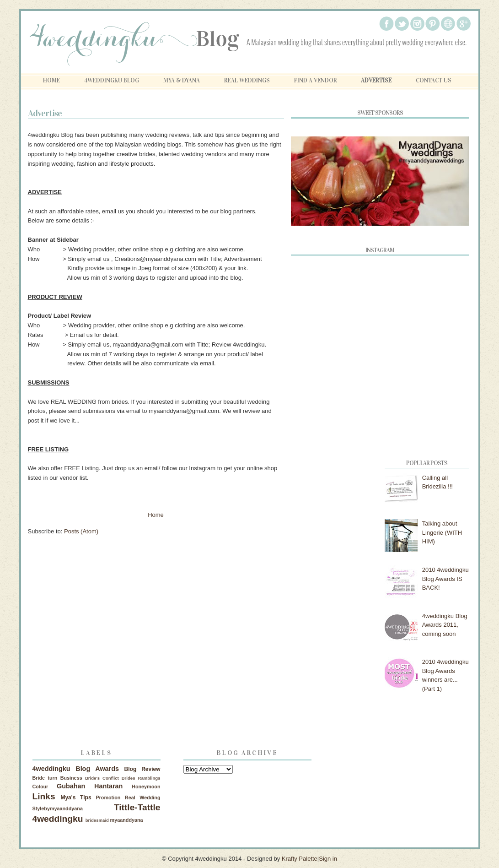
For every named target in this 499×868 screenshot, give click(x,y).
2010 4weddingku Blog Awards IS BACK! (445, 579)
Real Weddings (247, 81)
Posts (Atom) (81, 531)
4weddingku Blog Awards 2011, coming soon (445, 625)
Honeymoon (146, 787)
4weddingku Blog (112, 81)
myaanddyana (127, 820)
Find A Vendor (316, 81)
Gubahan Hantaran (90, 786)
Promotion (108, 797)
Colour (40, 787)
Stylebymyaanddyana (58, 808)
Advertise (376, 81)
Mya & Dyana (182, 81)
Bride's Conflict (102, 778)
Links (44, 796)
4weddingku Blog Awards (76, 769)
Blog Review (142, 769)
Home (51, 81)
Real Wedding (143, 797)
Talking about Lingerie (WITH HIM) (442, 532)
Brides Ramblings (141, 778)
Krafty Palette (300, 859)
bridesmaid (97, 820)
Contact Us (434, 81)
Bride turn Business (57, 778)
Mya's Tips (76, 797)
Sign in (328, 859)
